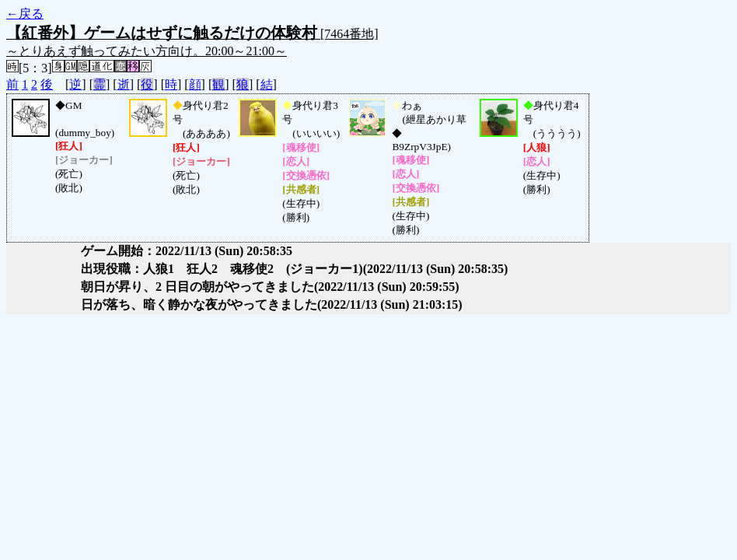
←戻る (25, 14)
